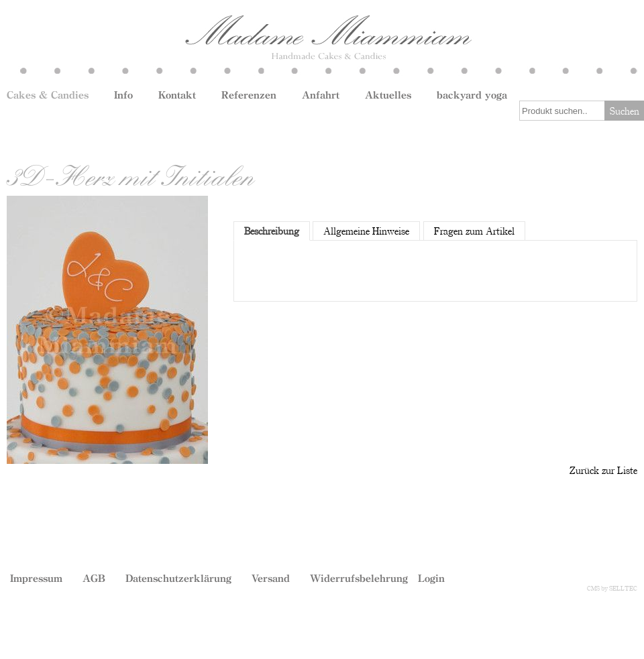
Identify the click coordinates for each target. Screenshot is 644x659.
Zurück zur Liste (603, 470)
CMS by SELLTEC (612, 588)
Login (431, 578)
